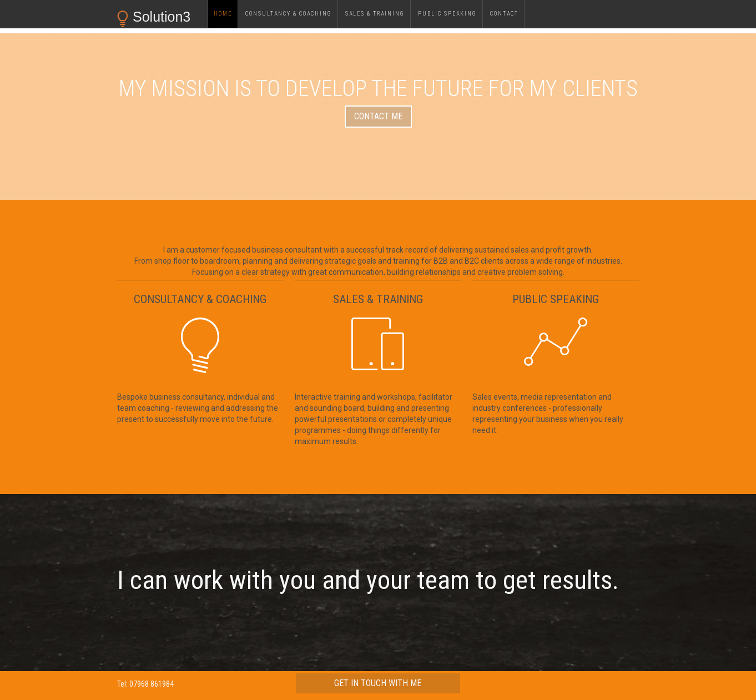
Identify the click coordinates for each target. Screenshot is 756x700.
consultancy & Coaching (289, 14)
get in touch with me (378, 683)
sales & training (375, 14)
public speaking (447, 14)
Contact (504, 14)
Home (223, 14)
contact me (378, 116)
